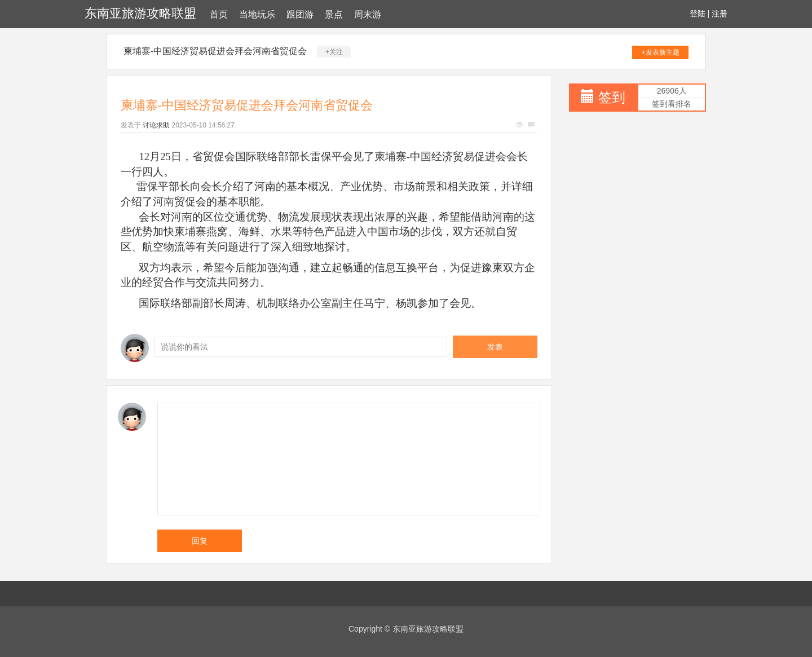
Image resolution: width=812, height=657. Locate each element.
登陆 (698, 14)
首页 (219, 14)
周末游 (368, 14)
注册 (720, 14)
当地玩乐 (257, 14)
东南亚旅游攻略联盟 (140, 13)
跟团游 (300, 14)
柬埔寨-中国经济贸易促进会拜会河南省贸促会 (215, 51)
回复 (200, 541)
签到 (612, 97)
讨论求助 (156, 125)
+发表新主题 (661, 52)
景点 (334, 14)
